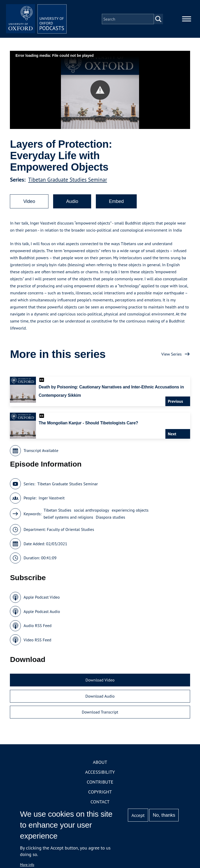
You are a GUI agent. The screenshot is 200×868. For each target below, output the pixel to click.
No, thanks (164, 815)
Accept (138, 815)
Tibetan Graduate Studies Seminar (68, 180)
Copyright (100, 793)
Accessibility (100, 773)
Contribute (100, 783)
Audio (72, 202)
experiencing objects (130, 511)
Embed (116, 202)
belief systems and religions (68, 518)
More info (27, 865)
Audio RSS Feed (37, 627)
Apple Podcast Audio (42, 612)
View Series (171, 355)
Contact (100, 802)
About (100, 763)
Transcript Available (41, 451)
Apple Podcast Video (42, 598)
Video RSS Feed (37, 641)
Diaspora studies (111, 518)
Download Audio (100, 697)
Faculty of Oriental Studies (70, 530)
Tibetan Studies (57, 511)
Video (29, 202)
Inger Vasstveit (52, 499)
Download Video (100, 681)
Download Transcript (100, 713)
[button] (100, 91)
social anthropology (92, 511)
